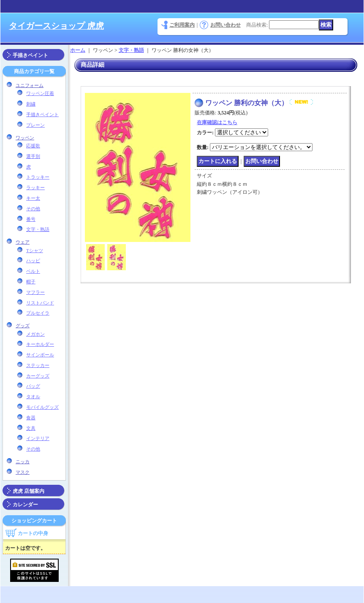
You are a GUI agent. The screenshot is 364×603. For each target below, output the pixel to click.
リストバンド (40, 303)
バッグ (33, 386)
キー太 (33, 198)
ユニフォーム (30, 85)
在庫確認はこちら (217, 122)
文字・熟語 (38, 229)
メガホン (35, 334)
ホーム (78, 50)
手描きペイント (30, 55)
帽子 (31, 282)
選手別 (33, 156)
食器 (31, 418)
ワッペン (25, 138)
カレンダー (25, 505)
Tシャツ (35, 250)
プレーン (35, 125)
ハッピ (33, 261)
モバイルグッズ (42, 407)
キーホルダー (40, 344)
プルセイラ (38, 313)
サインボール (40, 355)
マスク (23, 472)
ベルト (33, 271)
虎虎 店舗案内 (29, 491)
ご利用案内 (182, 25)
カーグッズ (38, 376)
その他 (33, 209)
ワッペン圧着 (40, 93)
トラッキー (38, 177)
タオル (33, 397)
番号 (31, 219)
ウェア (23, 242)
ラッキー (35, 187)
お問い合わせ (225, 25)
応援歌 (33, 146)
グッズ (23, 326)
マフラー (35, 292)
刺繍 (31, 104)
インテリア (38, 438)
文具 (31, 428)
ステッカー (38, 365)
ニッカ (23, 462)
